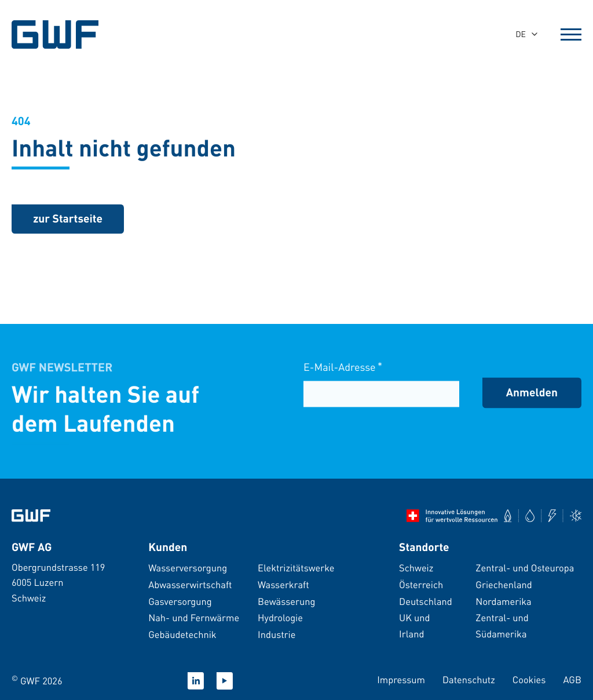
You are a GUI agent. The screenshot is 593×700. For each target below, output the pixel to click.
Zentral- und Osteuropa (525, 568)
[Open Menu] (571, 34)
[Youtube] (225, 681)
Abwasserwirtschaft (190, 584)
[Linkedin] (196, 681)
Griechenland (504, 584)
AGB (572, 679)
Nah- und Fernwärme (194, 617)
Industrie (277, 634)
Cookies (529, 679)
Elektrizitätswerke (296, 568)
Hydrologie (280, 617)
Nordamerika (503, 601)
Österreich (421, 584)
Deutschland (426, 601)
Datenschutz (469, 679)
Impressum (401, 679)
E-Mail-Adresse (343, 369)
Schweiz (416, 568)
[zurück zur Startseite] (68, 220)
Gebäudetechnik (182, 634)
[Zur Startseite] (31, 516)
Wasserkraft (283, 584)
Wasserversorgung (188, 568)
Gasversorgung (180, 601)
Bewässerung (286, 601)
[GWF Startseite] (64, 34)
